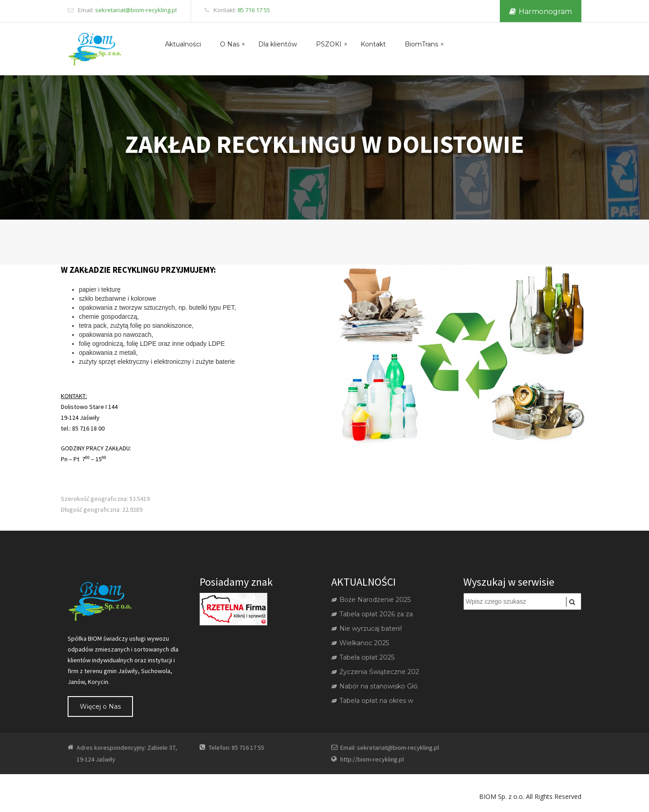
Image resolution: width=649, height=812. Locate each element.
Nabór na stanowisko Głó (375, 686)
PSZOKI (329, 44)
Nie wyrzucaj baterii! (367, 628)
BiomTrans (421, 44)
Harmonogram (541, 11)
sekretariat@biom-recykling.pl (136, 10)
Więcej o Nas (100, 706)
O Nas (230, 44)
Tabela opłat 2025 (363, 657)
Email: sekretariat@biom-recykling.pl (390, 748)
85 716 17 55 (254, 10)
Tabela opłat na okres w (372, 701)
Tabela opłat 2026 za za (372, 614)
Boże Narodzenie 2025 (371, 600)
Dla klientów (278, 44)
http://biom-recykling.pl (372, 759)
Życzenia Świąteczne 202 (375, 672)
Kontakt (373, 44)
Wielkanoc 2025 (360, 643)
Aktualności (183, 44)
